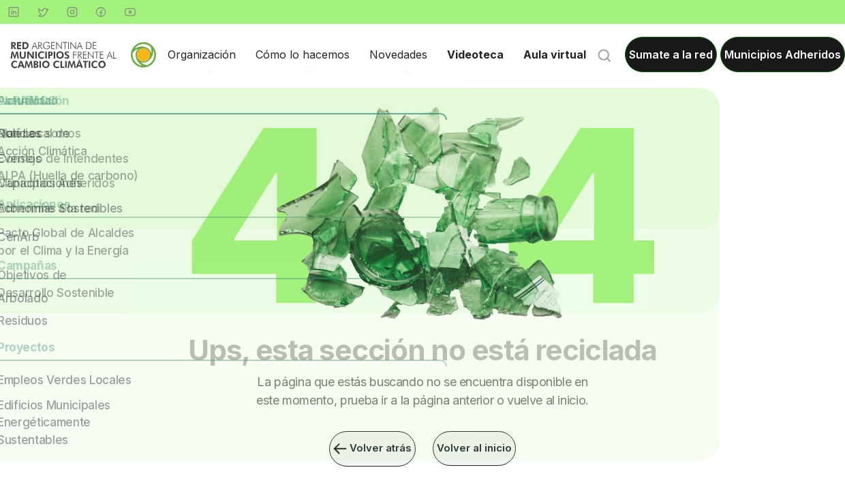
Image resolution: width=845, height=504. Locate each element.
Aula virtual (555, 54)
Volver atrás (371, 449)
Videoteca (475, 54)
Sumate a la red (671, 54)
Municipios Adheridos (783, 54)
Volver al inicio (477, 449)
